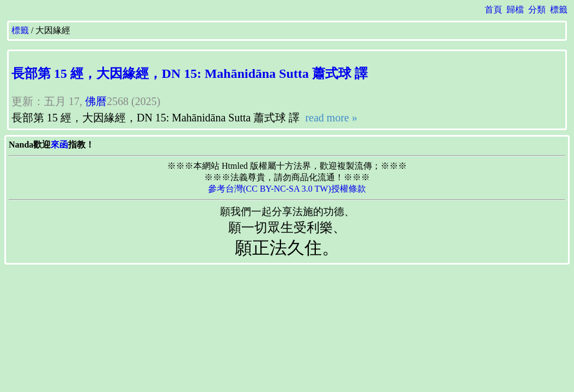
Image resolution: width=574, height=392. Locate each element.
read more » (330, 118)
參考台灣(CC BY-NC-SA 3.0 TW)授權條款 (287, 189)
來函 (59, 145)
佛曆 (96, 101)
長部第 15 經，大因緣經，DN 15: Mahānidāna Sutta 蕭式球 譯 (190, 73)
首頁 (493, 10)
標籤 (559, 10)
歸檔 (515, 10)
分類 (537, 10)
